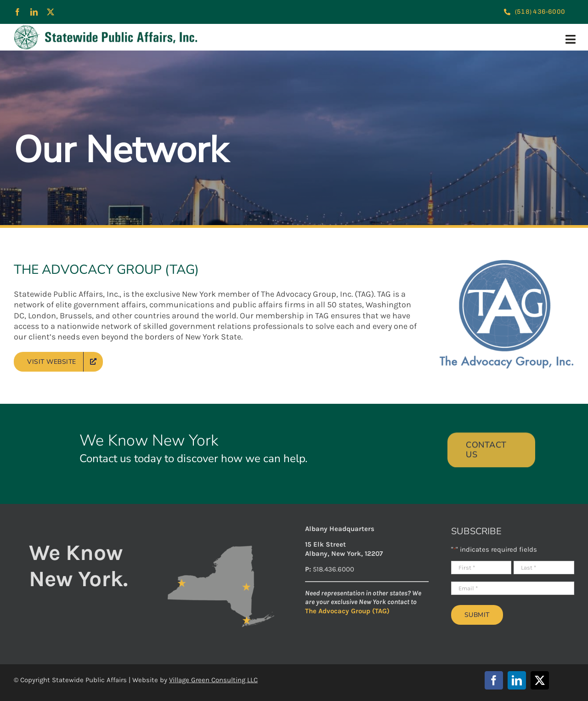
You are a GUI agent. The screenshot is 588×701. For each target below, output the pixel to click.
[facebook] (17, 12)
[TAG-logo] (507, 264)
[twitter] (51, 12)
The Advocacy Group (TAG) (347, 611)
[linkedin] (34, 12)
